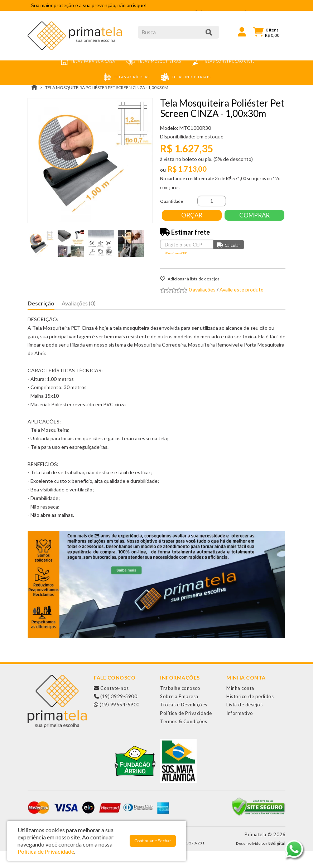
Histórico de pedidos (250, 713)
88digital (277, 860)
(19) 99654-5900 (117, 721)
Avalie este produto (242, 306)
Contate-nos (111, 705)
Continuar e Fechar (153, 841)
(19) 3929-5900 (115, 713)
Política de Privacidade (186, 730)
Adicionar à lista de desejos (190, 296)
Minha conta (240, 705)
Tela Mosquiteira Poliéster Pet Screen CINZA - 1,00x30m (107, 87)
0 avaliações (202, 306)
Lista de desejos (244, 721)
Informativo (240, 730)
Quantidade (172, 201)
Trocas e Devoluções (184, 721)
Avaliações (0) (79, 320)
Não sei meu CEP (175, 270)
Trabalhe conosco (180, 705)
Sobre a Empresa (179, 713)
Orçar (192, 215)
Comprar (192, 232)
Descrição (41, 320)
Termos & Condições (184, 738)
